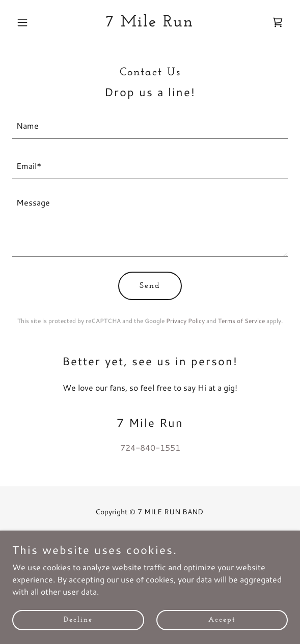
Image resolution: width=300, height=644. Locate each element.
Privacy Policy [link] (185, 321)
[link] (150, 23)
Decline (78, 634)
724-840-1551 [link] (150, 447)
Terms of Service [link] (241, 321)
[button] (33, 22)
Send (150, 286)
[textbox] (150, 125)
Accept (222, 634)
